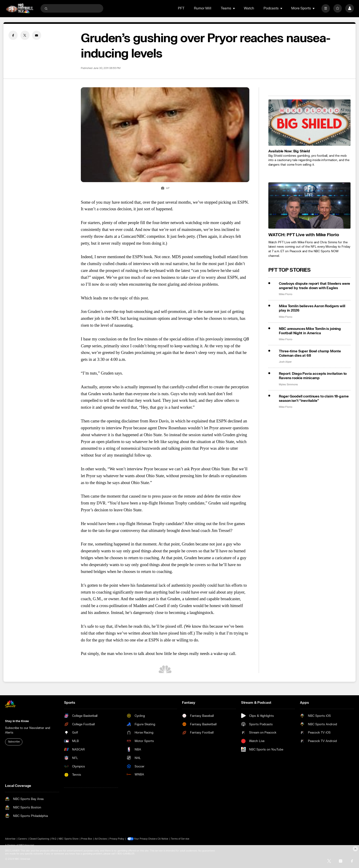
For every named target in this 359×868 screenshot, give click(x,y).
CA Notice (163, 839)
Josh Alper (285, 362)
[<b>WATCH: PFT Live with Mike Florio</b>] (309, 205)
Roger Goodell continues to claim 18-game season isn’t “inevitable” (314, 399)
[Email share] (37, 35)
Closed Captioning (39, 839)
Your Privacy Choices (146, 839)
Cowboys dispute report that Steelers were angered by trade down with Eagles (314, 286)
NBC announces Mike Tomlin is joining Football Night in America (310, 331)
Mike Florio (286, 294)
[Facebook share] (13, 35)
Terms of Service (181, 839)
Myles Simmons (288, 385)
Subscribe (14, 742)
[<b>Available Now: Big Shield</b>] (309, 123)
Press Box (87, 839)
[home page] (20, 8)
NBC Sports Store (69, 839)
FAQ (54, 839)
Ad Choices (101, 839)
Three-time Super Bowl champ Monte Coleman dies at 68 (310, 353)
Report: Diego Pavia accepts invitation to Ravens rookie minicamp (313, 376)
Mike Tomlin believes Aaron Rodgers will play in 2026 (312, 308)
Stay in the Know (17, 721)
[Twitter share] (25, 35)
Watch (249, 8)
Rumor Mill (203, 8)
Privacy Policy (117, 839)
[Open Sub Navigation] (234, 8)
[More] (326, 8)
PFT (181, 8)
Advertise (10, 839)
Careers (22, 839)
